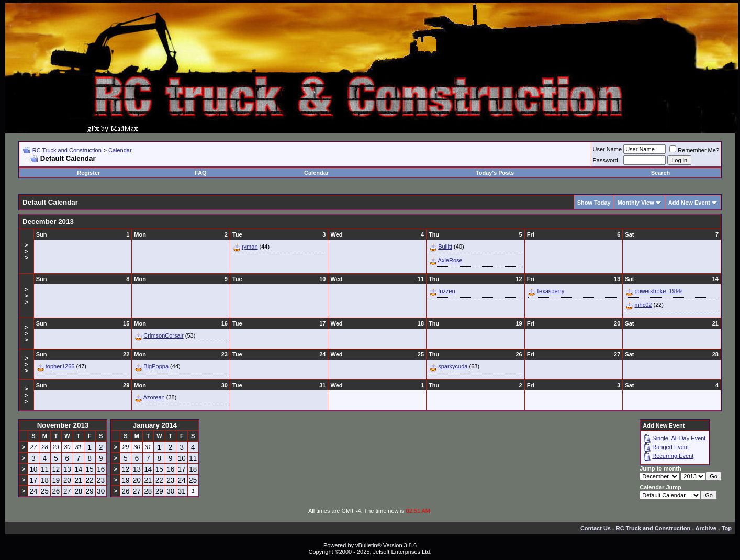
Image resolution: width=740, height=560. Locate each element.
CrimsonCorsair (163, 335)
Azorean (154, 397)
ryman (250, 247)
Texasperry (551, 291)
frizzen (446, 291)
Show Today (594, 203)
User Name (608, 149)
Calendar (120, 150)
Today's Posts (495, 173)
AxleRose (450, 260)
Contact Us (596, 528)
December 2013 (48, 222)
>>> (26, 251)
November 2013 (63, 425)
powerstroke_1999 (658, 291)
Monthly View (636, 203)
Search (661, 173)
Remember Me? (694, 150)
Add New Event (689, 203)
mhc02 (643, 305)
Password (606, 160)
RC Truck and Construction (67, 150)
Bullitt (445, 247)
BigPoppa (156, 366)
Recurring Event (673, 456)
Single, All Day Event (679, 438)
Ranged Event (670, 447)
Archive (706, 528)
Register (88, 173)
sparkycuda (453, 366)
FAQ (201, 173)
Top (727, 528)
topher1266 (60, 366)
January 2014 (155, 425)
